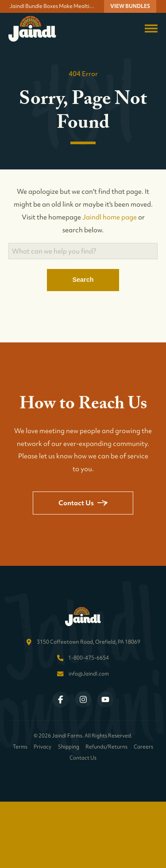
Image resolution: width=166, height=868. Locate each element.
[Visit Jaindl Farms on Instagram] (83, 699)
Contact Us (83, 503)
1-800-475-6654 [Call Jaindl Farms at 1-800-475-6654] (89, 658)
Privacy (42, 747)
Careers (143, 747)
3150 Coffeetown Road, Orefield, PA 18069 (89, 642)
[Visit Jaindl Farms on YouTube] (105, 699)
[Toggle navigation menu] (151, 29)
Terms (20, 747)
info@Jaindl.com (89, 674)
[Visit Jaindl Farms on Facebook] (61, 699)
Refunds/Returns (106, 747)
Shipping (69, 747)
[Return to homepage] (32, 29)
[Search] (83, 251)
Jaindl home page (110, 217)
